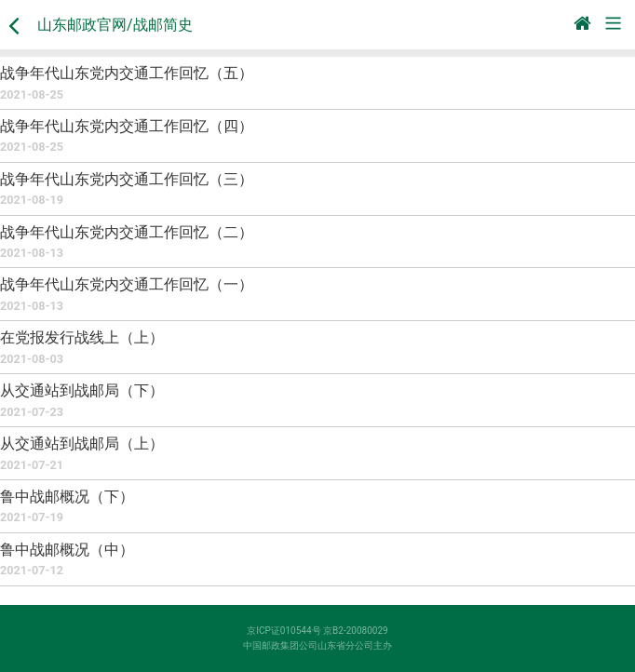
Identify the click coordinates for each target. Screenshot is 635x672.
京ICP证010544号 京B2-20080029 (317, 631)
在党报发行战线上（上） (82, 337)
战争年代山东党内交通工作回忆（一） (127, 284)
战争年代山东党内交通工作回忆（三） (127, 179)
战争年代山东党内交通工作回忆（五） (127, 73)
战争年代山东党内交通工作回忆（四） (127, 126)
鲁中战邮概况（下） (67, 497)
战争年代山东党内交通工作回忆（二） (127, 232)
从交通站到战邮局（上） (82, 444)
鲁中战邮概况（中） (67, 550)
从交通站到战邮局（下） (82, 390)
